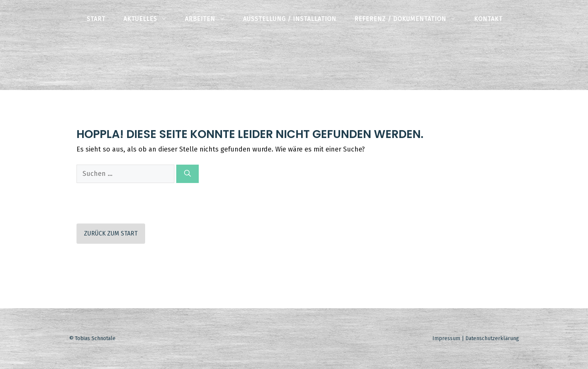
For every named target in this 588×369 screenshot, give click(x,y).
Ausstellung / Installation (290, 19)
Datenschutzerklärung (492, 338)
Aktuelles (150, 19)
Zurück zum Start (111, 233)
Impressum (446, 338)
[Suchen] (187, 174)
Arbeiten (209, 19)
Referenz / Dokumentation (410, 19)
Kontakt (488, 19)
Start (96, 19)
